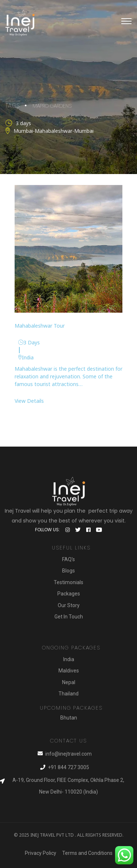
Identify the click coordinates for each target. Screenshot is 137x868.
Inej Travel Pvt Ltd (52, 835)
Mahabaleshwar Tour (40, 325)
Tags (12, 105)
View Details (29, 400)
